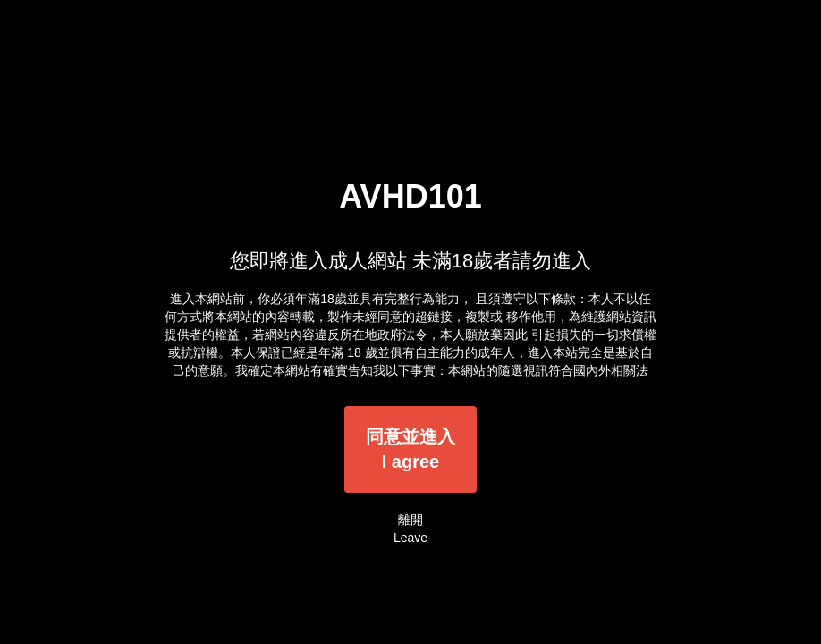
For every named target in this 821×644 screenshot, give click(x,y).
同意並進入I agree (410, 449)
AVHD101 (410, 196)
